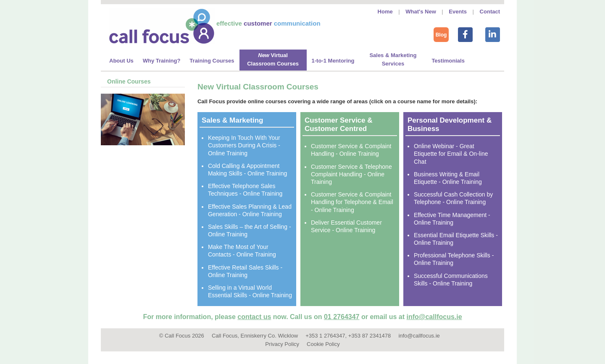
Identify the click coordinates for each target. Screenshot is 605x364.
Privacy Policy (282, 344)
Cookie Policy (323, 344)
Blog (441, 35)
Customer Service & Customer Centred (339, 124)
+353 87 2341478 (370, 336)
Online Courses (129, 81)
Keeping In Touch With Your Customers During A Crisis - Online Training (244, 145)
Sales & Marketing (232, 120)
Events (458, 12)
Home (385, 12)
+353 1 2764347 (325, 336)
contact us (254, 317)
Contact (490, 12)
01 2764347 (342, 317)
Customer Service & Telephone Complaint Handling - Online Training (351, 174)
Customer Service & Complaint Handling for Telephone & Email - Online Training (352, 202)
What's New (421, 12)
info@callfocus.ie (434, 317)
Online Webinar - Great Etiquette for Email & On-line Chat (451, 154)
